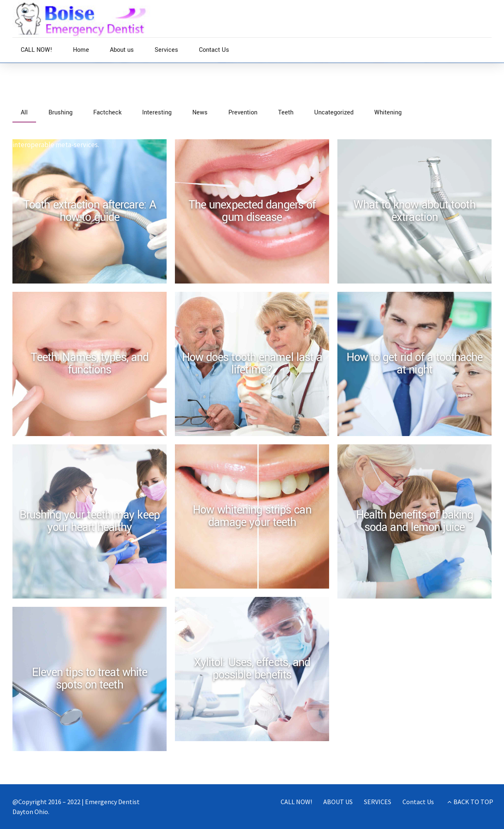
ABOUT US (338, 802)
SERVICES (378, 802)
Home (81, 50)
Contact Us (214, 50)
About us (122, 50)
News (48, 100)
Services (166, 50)
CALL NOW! (36, 50)
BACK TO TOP (473, 802)
